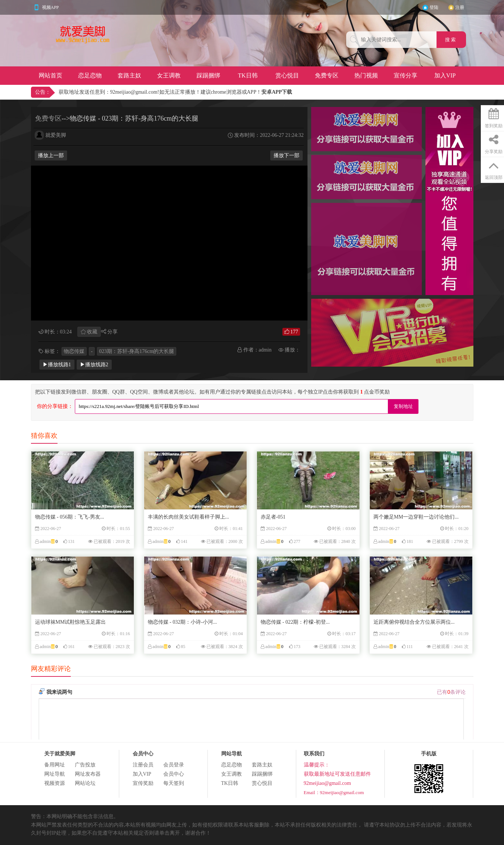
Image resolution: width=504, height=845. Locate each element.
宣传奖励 (143, 783)
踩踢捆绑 (208, 75)
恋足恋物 (90, 75)
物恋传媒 (74, 351)
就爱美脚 (56, 135)
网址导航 (55, 774)
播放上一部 (51, 155)
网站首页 (51, 75)
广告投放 (85, 765)
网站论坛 (85, 783)
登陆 (434, 7)
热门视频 (366, 75)
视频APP (51, 7)
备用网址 (55, 765)
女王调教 (169, 75)
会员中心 (174, 774)
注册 (460, 7)
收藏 (92, 332)
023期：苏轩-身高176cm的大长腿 (137, 351)
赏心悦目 (287, 75)
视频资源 (55, 783)
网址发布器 (88, 774)
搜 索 (451, 40)
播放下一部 (286, 155)
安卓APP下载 (277, 92)
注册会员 (143, 765)
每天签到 (174, 783)
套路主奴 (129, 75)
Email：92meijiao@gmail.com (334, 792)
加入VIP (445, 75)
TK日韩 (248, 75)
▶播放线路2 (94, 365)
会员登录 (174, 765)
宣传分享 (406, 75)
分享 (112, 332)
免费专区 (327, 75)
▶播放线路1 (57, 365)
